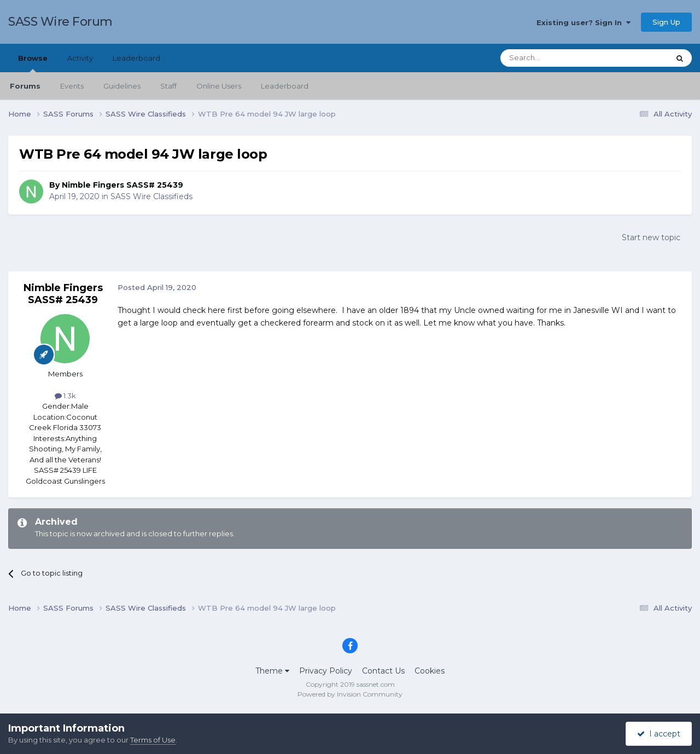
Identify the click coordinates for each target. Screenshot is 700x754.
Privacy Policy (326, 671)
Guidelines (122, 86)
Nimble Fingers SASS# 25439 (122, 185)
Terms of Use (153, 740)
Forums (25, 86)
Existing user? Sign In (584, 22)
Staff (168, 86)
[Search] (558, 58)
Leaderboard (285, 86)
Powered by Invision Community (350, 694)
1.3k (65, 396)
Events (72, 86)
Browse (33, 63)
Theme (272, 671)
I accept (659, 734)
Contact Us (383, 671)
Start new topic (651, 237)
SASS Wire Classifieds (151, 196)
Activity (80, 58)
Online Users (219, 86)
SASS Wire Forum (60, 22)
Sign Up (666, 22)
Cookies (430, 671)
